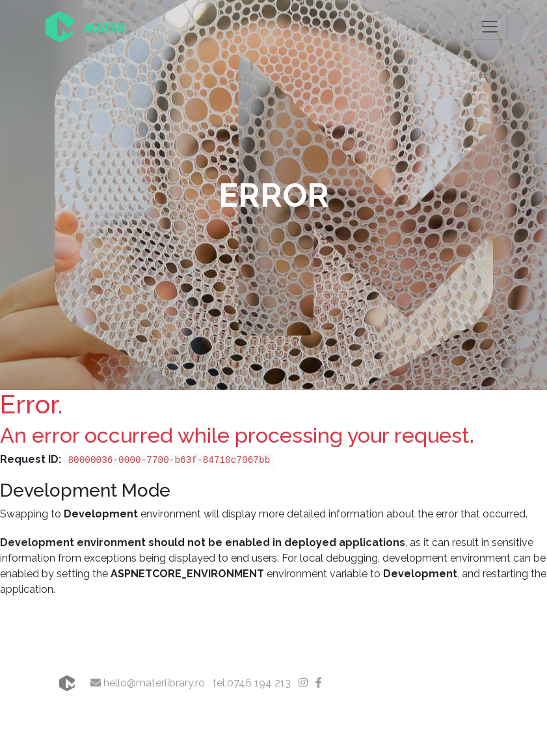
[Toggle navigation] (490, 27)
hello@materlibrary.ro (148, 683)
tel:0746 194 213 (252, 683)
